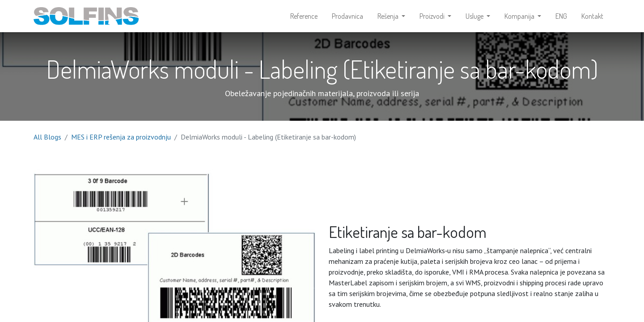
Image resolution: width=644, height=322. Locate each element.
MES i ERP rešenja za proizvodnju (121, 137)
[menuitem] (304, 16)
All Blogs (47, 137)
